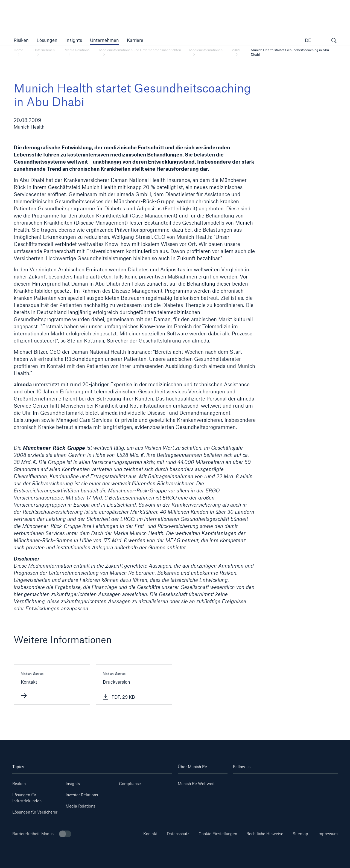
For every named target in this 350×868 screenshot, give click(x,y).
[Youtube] (259, 782)
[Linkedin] (242, 782)
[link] (74, 40)
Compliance (130, 784)
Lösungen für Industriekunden (27, 798)
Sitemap (300, 834)
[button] (21, 40)
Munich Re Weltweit (196, 784)
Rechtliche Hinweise (265, 834)
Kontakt (150, 834)
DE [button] (308, 40)
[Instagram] (276, 782)
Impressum (328, 834)
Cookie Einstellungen (218, 834)
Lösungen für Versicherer (35, 812)
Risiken (19, 784)
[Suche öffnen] (334, 41)
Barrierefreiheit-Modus (42, 834)
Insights (73, 784)
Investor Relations (82, 795)
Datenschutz (178, 834)
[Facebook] (294, 782)
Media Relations (80, 806)
